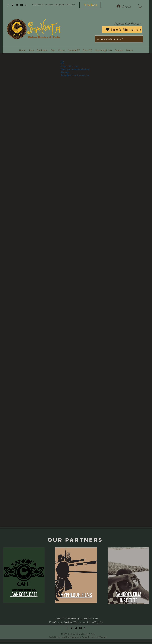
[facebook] (8, 5)
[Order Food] (90, 5)
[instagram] (22, 5)
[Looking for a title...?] (119, 39)
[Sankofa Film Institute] (122, 30)
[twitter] (17, 5)
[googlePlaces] (13, 5)
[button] (140, 6)
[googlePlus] (26, 5)
